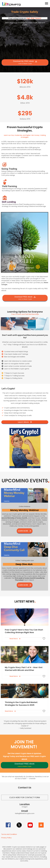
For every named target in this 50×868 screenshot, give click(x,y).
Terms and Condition (9, 834)
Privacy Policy (6, 838)
